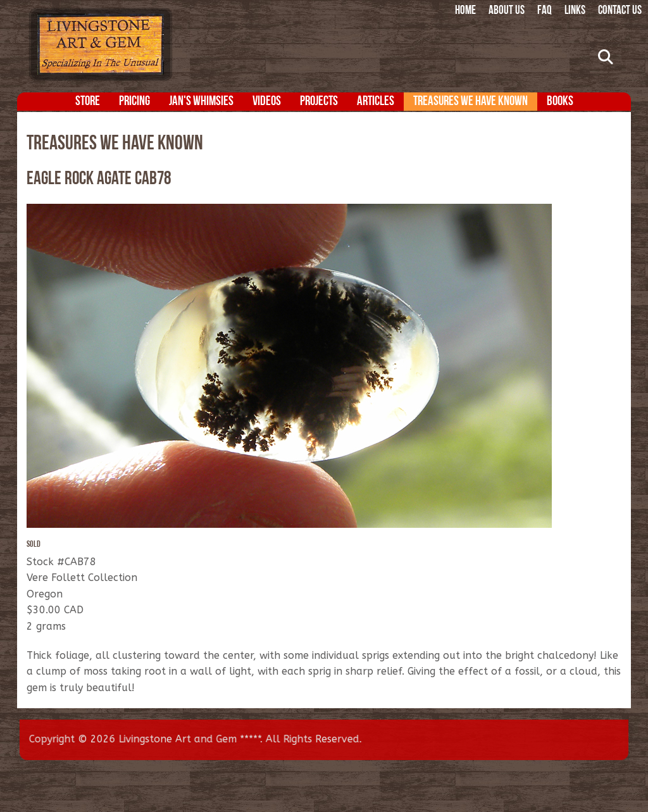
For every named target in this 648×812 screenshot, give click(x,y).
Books (560, 102)
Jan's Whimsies (201, 102)
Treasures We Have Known (470, 102)
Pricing (134, 102)
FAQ (545, 11)
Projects (319, 102)
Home (465, 11)
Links (575, 11)
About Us (507, 11)
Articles (376, 102)
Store (88, 102)
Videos (267, 102)
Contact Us (620, 11)
